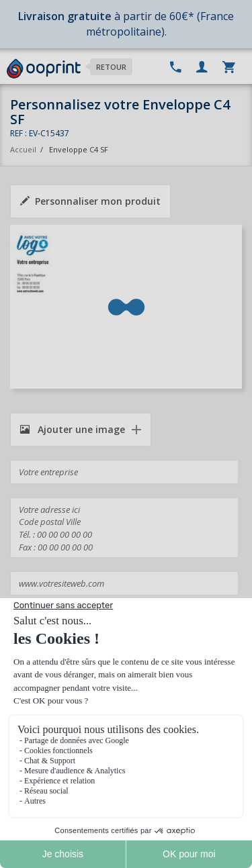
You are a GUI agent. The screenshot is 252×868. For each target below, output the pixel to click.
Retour (111, 67)
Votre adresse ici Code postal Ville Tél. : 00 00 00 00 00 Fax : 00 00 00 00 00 (124, 528)
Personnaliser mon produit (90, 201)
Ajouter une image (73, 429)
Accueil (23, 149)
